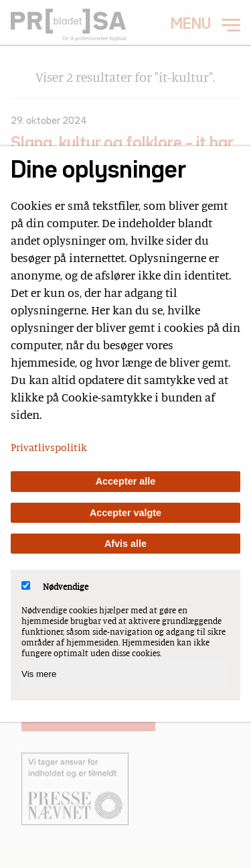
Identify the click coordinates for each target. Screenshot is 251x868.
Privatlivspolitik (49, 447)
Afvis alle (125, 544)
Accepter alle (126, 481)
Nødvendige (55, 586)
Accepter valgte (125, 513)
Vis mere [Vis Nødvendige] (39, 674)
